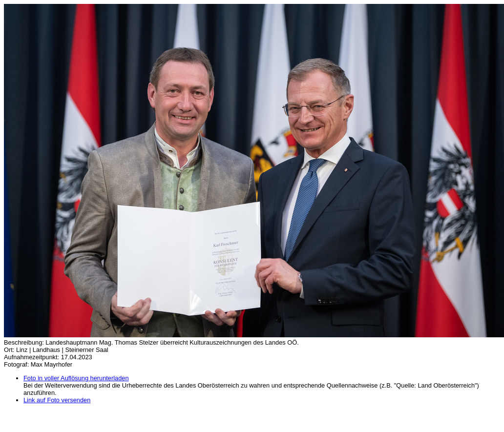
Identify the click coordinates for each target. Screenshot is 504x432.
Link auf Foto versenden (57, 400)
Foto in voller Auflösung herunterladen (76, 378)
